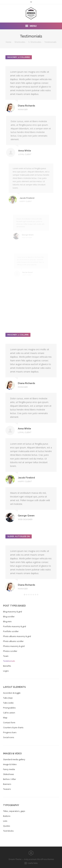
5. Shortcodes (35, 42)
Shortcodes (20, 42)
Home (9, 42)
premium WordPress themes (41, 859)
